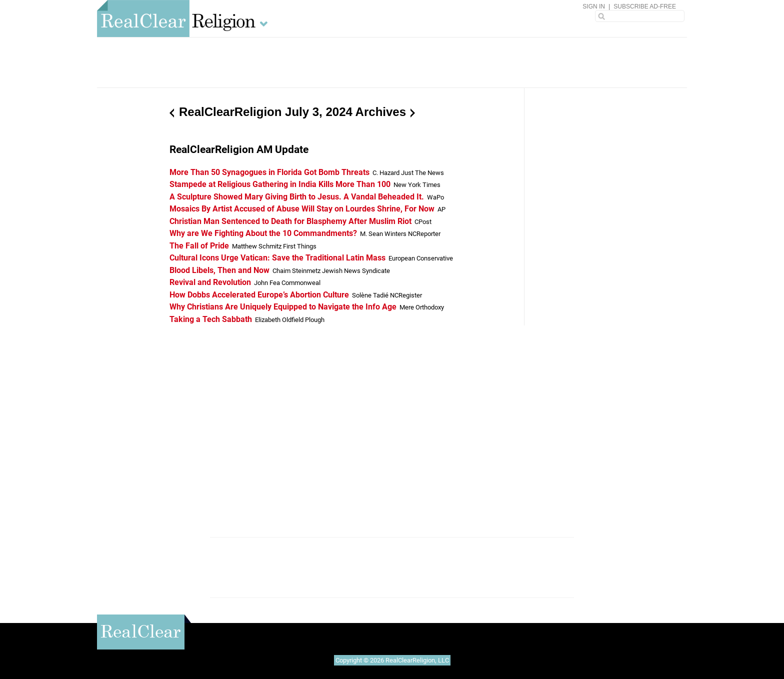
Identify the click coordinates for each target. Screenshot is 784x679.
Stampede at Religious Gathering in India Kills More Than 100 (280, 184)
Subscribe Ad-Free (645, 6)
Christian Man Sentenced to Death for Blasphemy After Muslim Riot (290, 221)
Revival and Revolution (210, 282)
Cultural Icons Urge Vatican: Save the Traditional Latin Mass (277, 258)
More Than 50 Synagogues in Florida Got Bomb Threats (269, 172)
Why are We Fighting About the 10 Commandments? (263, 233)
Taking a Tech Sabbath (211, 319)
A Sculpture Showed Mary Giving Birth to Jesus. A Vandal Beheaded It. (297, 197)
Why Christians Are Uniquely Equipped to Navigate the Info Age (283, 307)
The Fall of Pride (199, 246)
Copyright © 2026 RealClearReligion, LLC (392, 660)
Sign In (594, 6)
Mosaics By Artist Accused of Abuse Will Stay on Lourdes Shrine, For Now (302, 209)
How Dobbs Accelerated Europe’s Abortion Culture (259, 295)
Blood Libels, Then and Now (219, 270)
